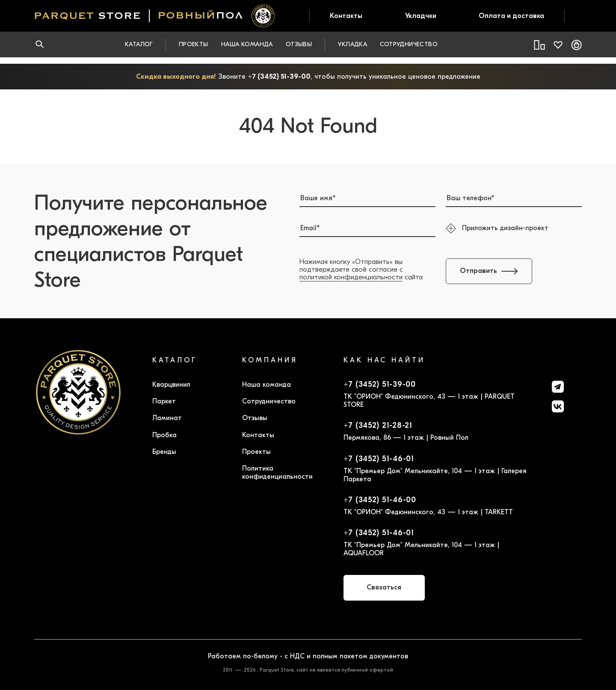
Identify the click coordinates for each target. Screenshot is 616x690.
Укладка (352, 44)
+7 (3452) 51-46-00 (380, 500)
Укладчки (421, 16)
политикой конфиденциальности (351, 277)
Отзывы (299, 44)
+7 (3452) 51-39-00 (279, 77)
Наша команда (247, 44)
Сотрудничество (409, 44)
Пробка (164, 435)
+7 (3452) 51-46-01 (379, 459)
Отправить (489, 271)
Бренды (164, 452)
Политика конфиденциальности (277, 472)
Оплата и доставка (511, 16)
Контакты (346, 16)
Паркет (164, 401)
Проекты (194, 44)
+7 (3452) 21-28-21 (378, 426)
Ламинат (167, 418)
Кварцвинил (171, 385)
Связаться (384, 587)
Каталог (139, 44)
